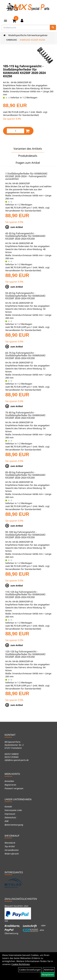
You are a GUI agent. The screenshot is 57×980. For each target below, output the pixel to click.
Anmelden (9, 781)
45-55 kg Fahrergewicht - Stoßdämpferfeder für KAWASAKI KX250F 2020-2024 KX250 (25, 236)
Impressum (10, 814)
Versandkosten (12, 850)
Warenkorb (10, 843)
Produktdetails (28, 156)
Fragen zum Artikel (28, 163)
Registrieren (10, 785)
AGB (6, 821)
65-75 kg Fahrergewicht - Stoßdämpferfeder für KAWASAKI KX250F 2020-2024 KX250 (25, 356)
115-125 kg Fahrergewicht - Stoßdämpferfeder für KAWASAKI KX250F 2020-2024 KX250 (25, 594)
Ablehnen (49, 970)
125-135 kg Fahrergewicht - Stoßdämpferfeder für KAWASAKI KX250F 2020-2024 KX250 (25, 654)
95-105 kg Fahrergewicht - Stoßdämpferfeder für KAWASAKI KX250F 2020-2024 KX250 (25, 535)
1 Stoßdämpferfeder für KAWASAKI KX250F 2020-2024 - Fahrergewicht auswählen (26, 176)
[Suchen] (53, 27)
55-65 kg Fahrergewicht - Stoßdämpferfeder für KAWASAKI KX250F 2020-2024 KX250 (25, 296)
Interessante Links (13, 810)
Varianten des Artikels (28, 149)
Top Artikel (10, 846)
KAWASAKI (12, 40)
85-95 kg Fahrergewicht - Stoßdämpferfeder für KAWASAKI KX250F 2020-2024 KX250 (25, 475)
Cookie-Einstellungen (30, 970)
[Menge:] (16, 131)
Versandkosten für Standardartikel (21, 115)
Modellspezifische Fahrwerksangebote (28, 35)
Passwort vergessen (14, 788)
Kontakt (8, 807)
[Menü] (5, 21)
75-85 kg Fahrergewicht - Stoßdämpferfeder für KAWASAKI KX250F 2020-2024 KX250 (25, 415)
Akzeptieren (48, 974)
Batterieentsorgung (14, 825)
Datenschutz (10, 817)
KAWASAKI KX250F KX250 (32, 40)
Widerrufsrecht (12, 854)
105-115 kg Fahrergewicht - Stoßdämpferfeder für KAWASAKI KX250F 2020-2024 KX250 (24, 71)
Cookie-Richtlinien (21, 964)
